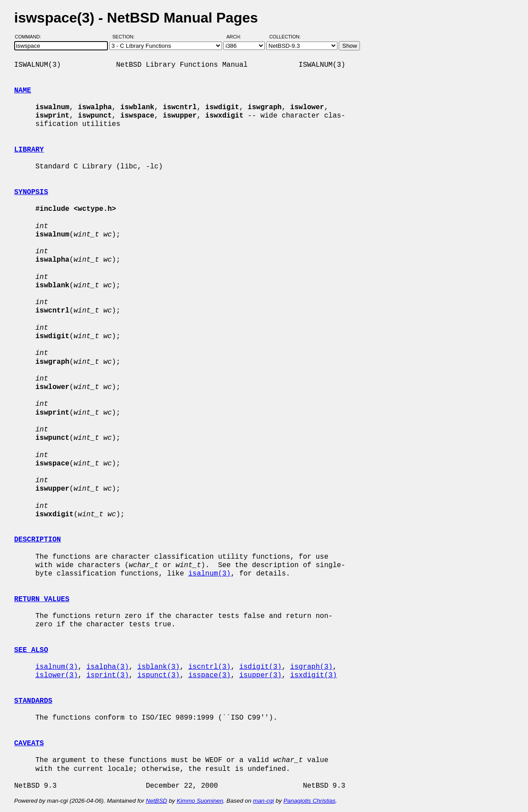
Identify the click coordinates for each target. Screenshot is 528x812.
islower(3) (57, 675)
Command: (31, 37)
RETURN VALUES (42, 599)
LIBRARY (29, 150)
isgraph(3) (311, 667)
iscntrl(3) (210, 667)
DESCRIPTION (38, 540)
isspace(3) (210, 675)
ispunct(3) (158, 675)
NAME (23, 91)
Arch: (238, 37)
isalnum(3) (210, 574)
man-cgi (263, 801)
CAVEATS (29, 743)
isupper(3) (260, 675)
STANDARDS (33, 701)
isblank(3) (158, 667)
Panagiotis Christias (310, 801)
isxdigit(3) (314, 675)
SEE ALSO (31, 650)
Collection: (285, 37)
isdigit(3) (260, 667)
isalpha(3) (107, 667)
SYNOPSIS (31, 192)
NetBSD (157, 801)
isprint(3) (107, 675)
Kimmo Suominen (200, 801)
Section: (125, 37)
